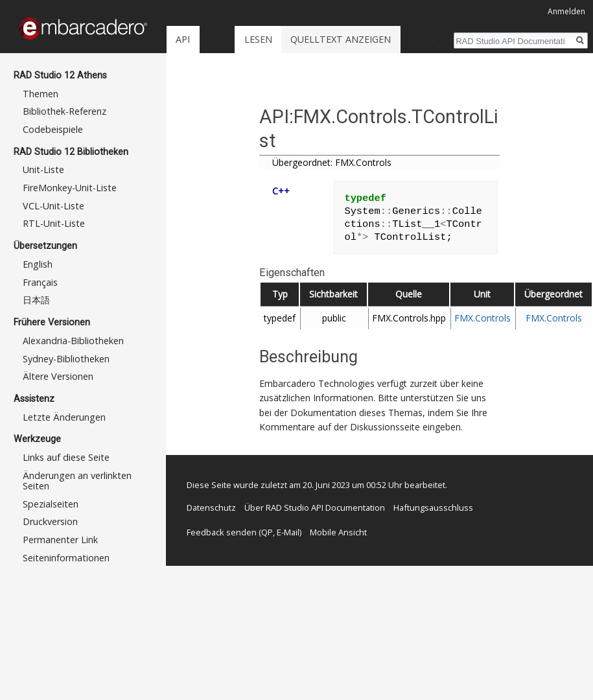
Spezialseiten (51, 504)
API (183, 39)
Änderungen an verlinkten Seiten (77, 481)
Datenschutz (211, 507)
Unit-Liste (43, 169)
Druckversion (50, 521)
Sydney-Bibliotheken (66, 359)
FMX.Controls (483, 318)
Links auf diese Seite (66, 457)
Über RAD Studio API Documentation (315, 507)
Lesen (258, 39)
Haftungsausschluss (433, 507)
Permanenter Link (60, 540)
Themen (41, 94)
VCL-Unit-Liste (53, 206)
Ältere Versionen (58, 376)
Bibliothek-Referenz (64, 111)
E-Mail (288, 532)
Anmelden (566, 11)
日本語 (36, 300)
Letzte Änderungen (64, 417)
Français (40, 282)
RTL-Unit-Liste (54, 223)
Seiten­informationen (66, 558)
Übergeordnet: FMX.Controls (332, 162)
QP (267, 532)
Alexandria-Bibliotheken (73, 341)
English (38, 264)
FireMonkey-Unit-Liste (70, 188)
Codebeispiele (53, 129)
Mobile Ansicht (338, 532)
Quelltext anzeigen (341, 39)
